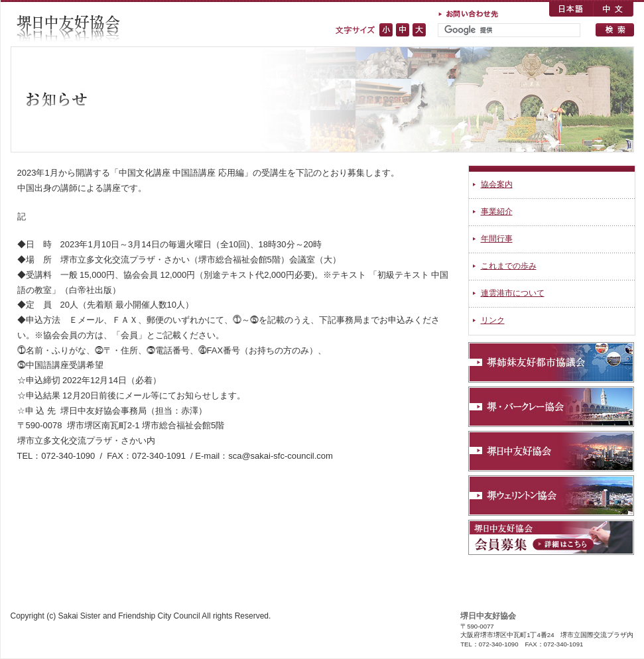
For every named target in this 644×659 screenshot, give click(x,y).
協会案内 (497, 184)
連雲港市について (513, 293)
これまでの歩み (509, 266)
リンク (493, 320)
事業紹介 (497, 211)
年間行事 (497, 239)
